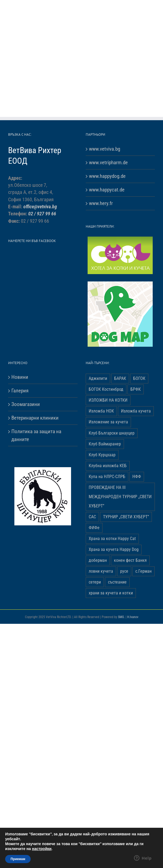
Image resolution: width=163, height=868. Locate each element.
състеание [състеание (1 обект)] (117, 582)
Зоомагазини (26, 404)
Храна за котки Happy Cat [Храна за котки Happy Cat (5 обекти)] (112, 539)
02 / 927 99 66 (42, 214)
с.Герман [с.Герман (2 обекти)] (143, 571)
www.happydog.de (107, 176)
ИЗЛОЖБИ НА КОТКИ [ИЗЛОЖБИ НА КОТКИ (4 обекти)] (108, 400)
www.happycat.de (107, 190)
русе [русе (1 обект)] (124, 571)
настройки (42, 849)
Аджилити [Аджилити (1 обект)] (98, 378)
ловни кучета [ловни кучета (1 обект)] (101, 571)
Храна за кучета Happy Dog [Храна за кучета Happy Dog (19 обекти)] (114, 549)
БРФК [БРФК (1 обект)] (136, 389)
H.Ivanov (133, 617)
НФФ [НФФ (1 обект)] (137, 477)
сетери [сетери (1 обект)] (95, 582)
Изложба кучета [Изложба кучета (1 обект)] (136, 411)
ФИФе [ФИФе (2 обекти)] (94, 528)
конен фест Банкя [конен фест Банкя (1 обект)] (130, 560)
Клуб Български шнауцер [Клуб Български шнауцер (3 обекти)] (112, 433)
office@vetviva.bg (40, 207)
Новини (20, 377)
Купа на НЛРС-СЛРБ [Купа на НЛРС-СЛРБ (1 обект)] (107, 477)
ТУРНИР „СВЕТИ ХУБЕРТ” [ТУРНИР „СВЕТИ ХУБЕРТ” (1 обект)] (126, 517)
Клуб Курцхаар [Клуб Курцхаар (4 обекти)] (102, 455)
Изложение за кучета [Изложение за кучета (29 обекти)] (108, 422)
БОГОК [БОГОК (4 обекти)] (139, 378)
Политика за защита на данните (36, 435)
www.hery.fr (101, 203)
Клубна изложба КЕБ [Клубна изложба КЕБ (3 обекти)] (108, 466)
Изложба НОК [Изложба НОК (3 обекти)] (101, 411)
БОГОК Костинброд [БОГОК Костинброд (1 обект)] (106, 389)
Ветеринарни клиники (35, 418)
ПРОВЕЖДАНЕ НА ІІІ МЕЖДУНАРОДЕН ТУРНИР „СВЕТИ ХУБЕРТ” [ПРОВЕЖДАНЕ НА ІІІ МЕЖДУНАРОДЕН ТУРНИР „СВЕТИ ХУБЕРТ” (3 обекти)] (120, 497)
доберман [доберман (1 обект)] (98, 560)
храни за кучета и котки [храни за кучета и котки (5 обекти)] (111, 593)
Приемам (18, 859)
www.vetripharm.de (108, 162)
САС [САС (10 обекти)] (92, 517)
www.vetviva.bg (105, 149)
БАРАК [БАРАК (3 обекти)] (120, 378)
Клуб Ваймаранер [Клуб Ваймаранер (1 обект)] (105, 444)
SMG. (121, 617)
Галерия (20, 391)
